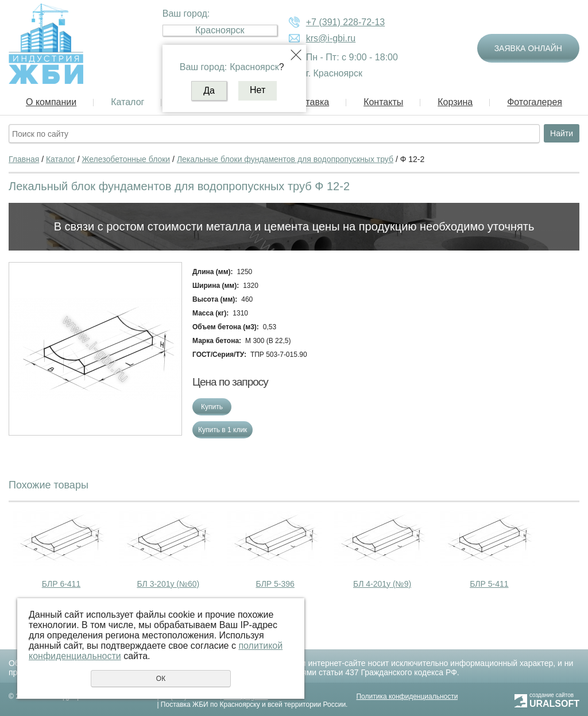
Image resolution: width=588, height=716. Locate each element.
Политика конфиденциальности (407, 696)
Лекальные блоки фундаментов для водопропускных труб (285, 159)
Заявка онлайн (528, 48)
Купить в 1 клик (223, 430)
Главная (24, 159)
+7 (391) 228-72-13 (345, 22)
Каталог (127, 102)
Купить (212, 407)
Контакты (383, 102)
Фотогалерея (535, 102)
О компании (51, 102)
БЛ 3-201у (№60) (168, 584)
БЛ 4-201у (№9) (382, 584)
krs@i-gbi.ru (331, 38)
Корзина (455, 102)
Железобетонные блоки (126, 159)
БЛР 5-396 (275, 584)
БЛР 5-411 (489, 584)
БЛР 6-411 (61, 584)
